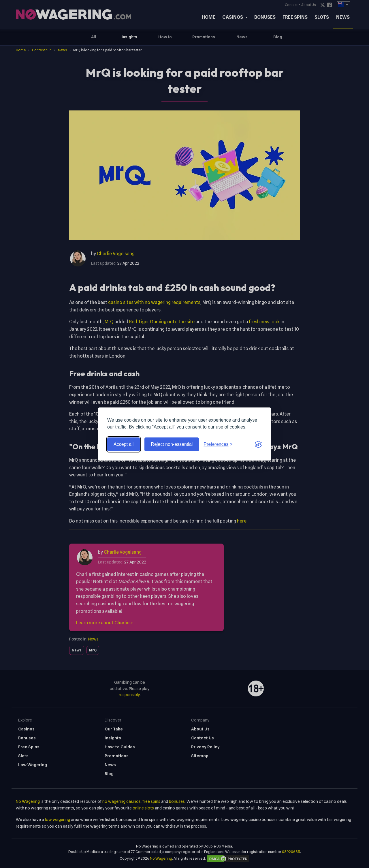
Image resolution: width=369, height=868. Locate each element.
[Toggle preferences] (218, 444)
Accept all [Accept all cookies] (124, 444)
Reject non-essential (172, 444)
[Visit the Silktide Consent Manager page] (258, 444)
